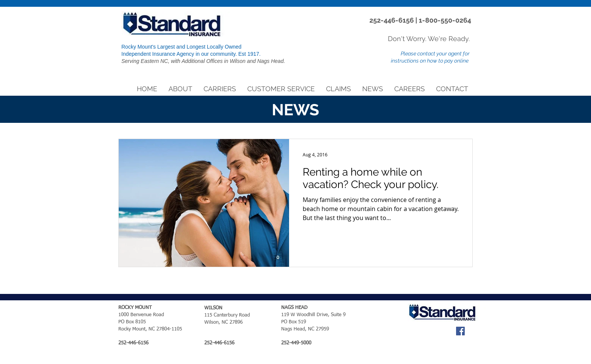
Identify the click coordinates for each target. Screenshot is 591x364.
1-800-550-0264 (445, 20)
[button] (180, 89)
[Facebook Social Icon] (460, 331)
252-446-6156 (392, 20)
